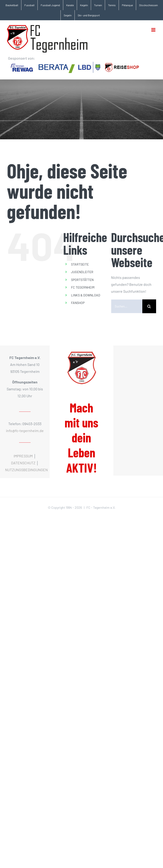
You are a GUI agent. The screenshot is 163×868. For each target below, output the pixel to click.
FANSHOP (78, 303)
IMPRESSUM (23, 456)
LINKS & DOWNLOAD (86, 295)
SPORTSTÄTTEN (82, 280)
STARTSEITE (80, 264)
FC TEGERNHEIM (83, 287)
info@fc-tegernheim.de (25, 431)
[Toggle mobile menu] (154, 30)
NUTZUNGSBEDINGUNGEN (26, 470)
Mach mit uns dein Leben (81, 438)
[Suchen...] (127, 306)
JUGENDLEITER (82, 272)
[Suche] (149, 306)
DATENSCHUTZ (23, 463)
